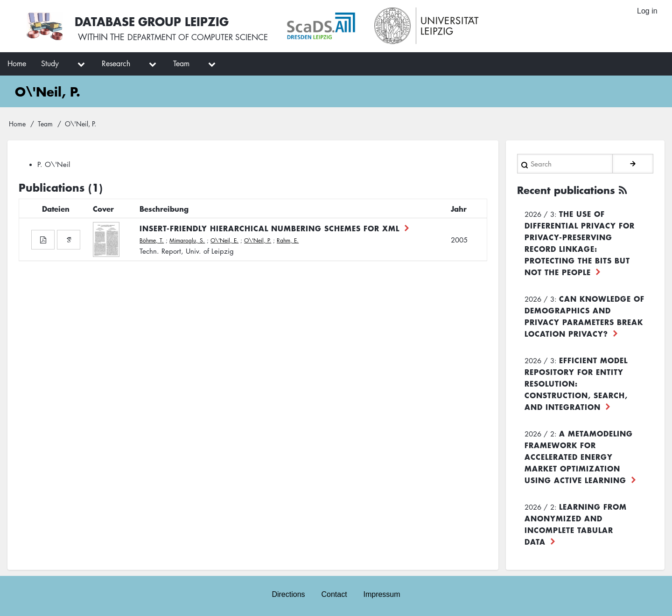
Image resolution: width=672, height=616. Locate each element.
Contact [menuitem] (334, 593)
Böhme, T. (152, 240)
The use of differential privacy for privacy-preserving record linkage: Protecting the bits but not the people (580, 242)
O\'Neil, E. (224, 240)
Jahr (459, 208)
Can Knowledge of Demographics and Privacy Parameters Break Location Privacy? (584, 315)
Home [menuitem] (17, 63)
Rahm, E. (288, 240)
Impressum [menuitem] (382, 593)
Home (17, 124)
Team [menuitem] (181, 63)
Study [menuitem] (50, 63)
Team (45, 124)
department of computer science (203, 37)
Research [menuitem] (116, 63)
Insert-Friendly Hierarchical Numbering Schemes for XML (269, 228)
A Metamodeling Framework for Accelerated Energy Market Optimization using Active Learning (579, 456)
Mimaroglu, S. (187, 240)
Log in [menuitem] (647, 11)
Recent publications (569, 189)
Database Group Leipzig (155, 20)
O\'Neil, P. (258, 240)
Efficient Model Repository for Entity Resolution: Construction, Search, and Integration (576, 382)
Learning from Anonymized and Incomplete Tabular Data (576, 523)
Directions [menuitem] (288, 593)
